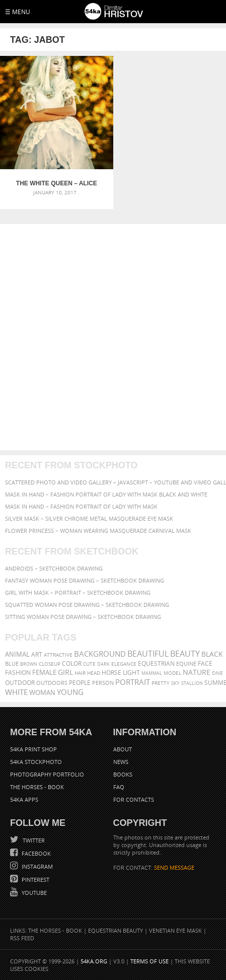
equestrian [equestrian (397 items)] (156, 663)
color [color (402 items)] (72, 663)
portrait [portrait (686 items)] (133, 682)
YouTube (33, 893)
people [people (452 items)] (80, 683)
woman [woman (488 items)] (42, 693)
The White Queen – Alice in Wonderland (57, 183)
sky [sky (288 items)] (175, 683)
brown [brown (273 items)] (29, 664)
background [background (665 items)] (100, 654)
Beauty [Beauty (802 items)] (185, 654)
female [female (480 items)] (44, 673)
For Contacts (134, 799)
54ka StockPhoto (36, 762)
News (121, 762)
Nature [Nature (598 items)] (197, 672)
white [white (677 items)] (16, 692)
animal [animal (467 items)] (17, 654)
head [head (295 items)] (94, 673)
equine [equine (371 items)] (186, 663)
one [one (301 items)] (217, 673)
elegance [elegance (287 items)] (124, 664)
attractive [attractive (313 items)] (58, 655)
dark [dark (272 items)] (103, 664)
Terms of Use (149, 961)
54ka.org (94, 961)
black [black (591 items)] (212, 654)
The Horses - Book (37, 787)
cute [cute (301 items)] (89, 664)
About (123, 749)
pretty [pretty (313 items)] (161, 683)
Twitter (33, 840)
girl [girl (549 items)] (65, 672)
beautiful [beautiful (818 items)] (148, 654)
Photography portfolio (47, 774)
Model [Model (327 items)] (172, 673)
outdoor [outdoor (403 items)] (20, 683)
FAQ (119, 787)
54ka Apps (24, 799)
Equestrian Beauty (116, 930)
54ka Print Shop (33, 749)
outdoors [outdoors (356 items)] (52, 683)
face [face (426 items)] (205, 663)
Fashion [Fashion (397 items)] (18, 673)
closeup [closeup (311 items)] (50, 664)
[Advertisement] (113, 337)
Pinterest (35, 880)
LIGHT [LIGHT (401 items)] (131, 673)
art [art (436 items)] (37, 654)
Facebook (35, 853)
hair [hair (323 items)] (80, 673)
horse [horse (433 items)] (111, 673)
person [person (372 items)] (103, 683)
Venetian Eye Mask (175, 930)
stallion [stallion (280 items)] (192, 683)
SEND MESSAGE (174, 867)
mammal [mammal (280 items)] (152, 673)
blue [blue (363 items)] (12, 663)
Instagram (36, 866)
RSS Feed (22, 938)
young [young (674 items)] (70, 692)
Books (123, 774)
